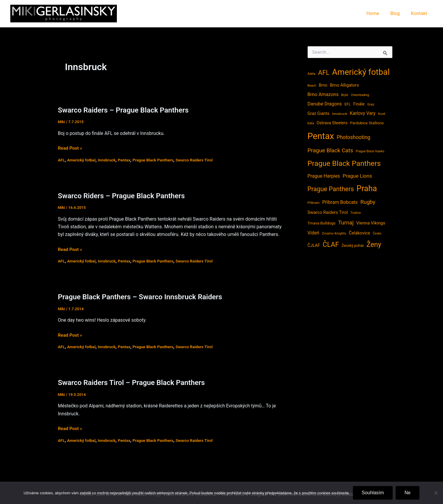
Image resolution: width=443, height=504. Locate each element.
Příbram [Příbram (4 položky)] (314, 203)
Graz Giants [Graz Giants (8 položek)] (318, 114)
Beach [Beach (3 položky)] (312, 86)
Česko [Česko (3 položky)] (377, 233)
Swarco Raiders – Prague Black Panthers (125, 110)
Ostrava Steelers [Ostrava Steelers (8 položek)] (332, 123)
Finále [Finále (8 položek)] (359, 104)
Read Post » (70, 148)
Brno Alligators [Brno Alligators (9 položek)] (344, 85)
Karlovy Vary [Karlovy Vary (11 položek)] (362, 113)
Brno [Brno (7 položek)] (323, 85)
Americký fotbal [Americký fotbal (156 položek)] (361, 72)
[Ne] (436, 493)
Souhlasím (373, 493)
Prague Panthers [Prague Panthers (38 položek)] (331, 189)
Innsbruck (108, 160)
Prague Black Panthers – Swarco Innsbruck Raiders (143, 297)
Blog (398, 13)
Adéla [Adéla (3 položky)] (312, 74)
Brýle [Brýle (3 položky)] (345, 95)
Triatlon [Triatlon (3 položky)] (356, 213)
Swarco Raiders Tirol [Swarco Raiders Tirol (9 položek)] (328, 212)
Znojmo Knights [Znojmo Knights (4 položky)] (334, 233)
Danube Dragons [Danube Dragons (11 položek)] (325, 104)
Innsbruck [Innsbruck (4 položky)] (340, 114)
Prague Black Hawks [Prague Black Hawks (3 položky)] (370, 151)
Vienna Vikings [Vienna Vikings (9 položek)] (371, 223)
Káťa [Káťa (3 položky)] (311, 123)
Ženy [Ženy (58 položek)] (374, 244)
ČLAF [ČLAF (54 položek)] (331, 245)
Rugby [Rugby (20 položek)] (368, 202)
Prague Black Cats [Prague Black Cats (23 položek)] (330, 150)
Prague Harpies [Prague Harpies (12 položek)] (324, 176)
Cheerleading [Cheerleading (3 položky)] (360, 95)
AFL (62, 160)
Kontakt (420, 13)
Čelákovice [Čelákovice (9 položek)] (359, 233)
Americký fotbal (82, 160)
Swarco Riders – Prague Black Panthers (123, 196)
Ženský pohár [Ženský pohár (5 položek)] (352, 246)
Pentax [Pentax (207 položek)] (321, 136)
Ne (407, 493)
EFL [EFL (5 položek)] (347, 104)
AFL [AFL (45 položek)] (324, 72)
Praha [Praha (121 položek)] (367, 189)
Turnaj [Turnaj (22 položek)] (346, 223)
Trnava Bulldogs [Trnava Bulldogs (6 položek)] (322, 223)
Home (377, 13)
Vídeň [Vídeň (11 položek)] (313, 233)
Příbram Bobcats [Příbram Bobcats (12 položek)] (340, 202)
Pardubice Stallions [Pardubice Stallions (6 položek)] (367, 123)
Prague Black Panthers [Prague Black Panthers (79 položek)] (344, 163)
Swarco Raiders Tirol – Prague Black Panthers (134, 382)
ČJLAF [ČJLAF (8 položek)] (314, 246)
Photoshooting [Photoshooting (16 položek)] (354, 137)
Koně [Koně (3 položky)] (382, 114)
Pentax (126, 160)
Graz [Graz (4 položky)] (371, 104)
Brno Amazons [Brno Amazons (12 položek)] (323, 94)
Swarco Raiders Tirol (198, 160)
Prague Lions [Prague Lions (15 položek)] (357, 176)
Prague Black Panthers (156, 160)
